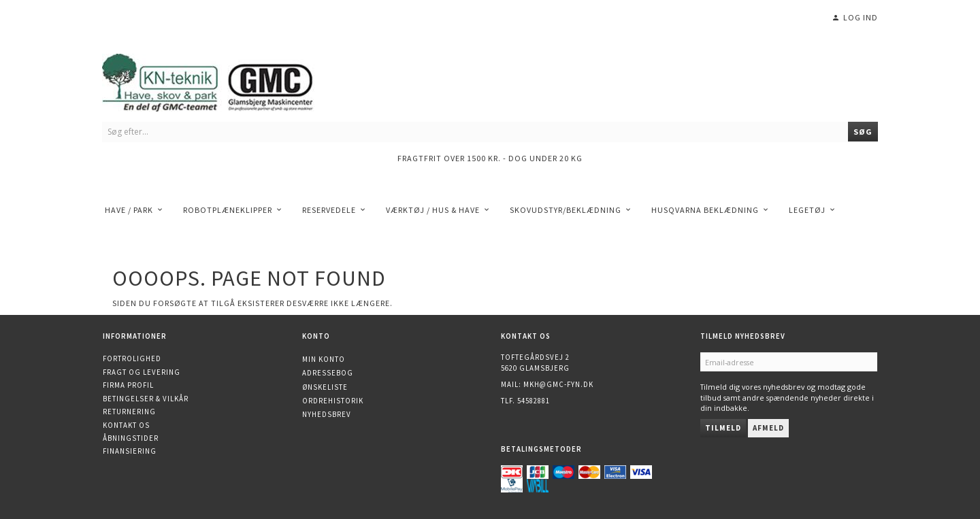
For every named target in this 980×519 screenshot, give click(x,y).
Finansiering (130, 451)
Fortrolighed (132, 358)
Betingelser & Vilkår (146, 399)
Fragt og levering (142, 372)
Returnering (129, 412)
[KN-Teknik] (225, 80)
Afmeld (768, 428)
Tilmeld (723, 428)
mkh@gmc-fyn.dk (558, 384)
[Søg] (863, 132)
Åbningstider (131, 438)
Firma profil (128, 385)
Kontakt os (126, 425)
